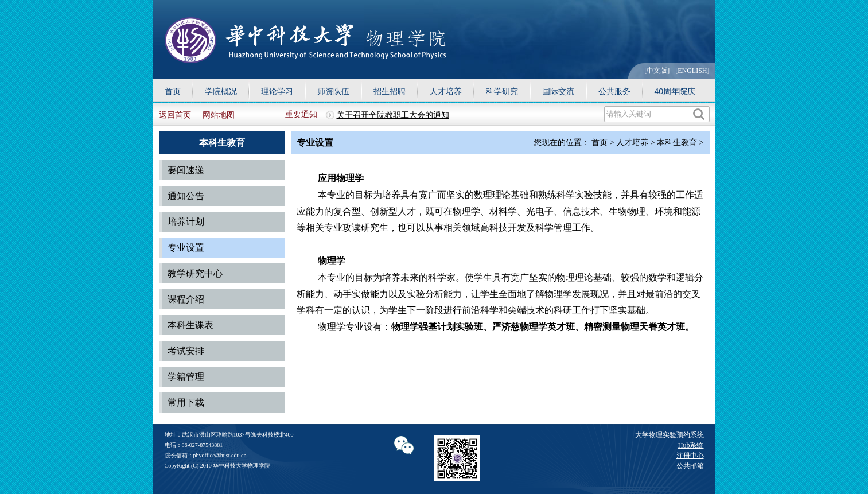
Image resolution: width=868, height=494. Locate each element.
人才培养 (446, 91)
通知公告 (186, 196)
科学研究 (502, 91)
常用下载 (186, 402)
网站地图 (219, 115)
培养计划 (186, 222)
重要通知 (301, 114)
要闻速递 (186, 170)
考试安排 (186, 351)
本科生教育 (677, 143)
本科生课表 (190, 325)
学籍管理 (186, 377)
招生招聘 (390, 91)
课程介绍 (186, 299)
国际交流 (558, 91)
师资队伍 (333, 91)
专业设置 (186, 248)
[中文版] (657, 71)
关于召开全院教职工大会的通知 (393, 115)
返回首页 (175, 115)
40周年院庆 (675, 91)
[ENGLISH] (692, 71)
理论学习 (277, 91)
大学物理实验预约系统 (670, 435)
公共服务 (614, 91)
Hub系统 (691, 445)
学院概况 (221, 91)
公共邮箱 (690, 466)
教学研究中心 (195, 273)
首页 (173, 91)
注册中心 (690, 456)
